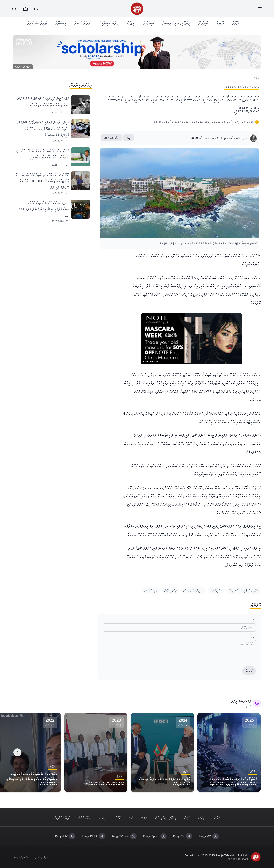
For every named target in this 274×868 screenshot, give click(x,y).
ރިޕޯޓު (131, 23)
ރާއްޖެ (235, 23)
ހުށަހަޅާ (249, 671)
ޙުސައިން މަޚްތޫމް (241, 138)
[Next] (17, 752)
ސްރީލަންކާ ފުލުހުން (194, 590)
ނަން (254, 620)
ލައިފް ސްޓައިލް (37, 23)
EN (36, 9)
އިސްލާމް (61, 23)
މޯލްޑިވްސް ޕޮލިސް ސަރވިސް (243, 590)
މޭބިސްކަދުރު (151, 590)
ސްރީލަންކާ (216, 590)
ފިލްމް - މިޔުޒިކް (109, 23)
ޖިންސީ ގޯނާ (171, 590)
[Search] (14, 9)
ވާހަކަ (118, 817)
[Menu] (260, 9)
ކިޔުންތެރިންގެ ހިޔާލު (22, 857)
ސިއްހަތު (148, 23)
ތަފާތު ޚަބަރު (82, 23)
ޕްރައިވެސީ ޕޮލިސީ (42, 857)
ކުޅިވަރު (203, 23)
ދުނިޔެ (220, 23)
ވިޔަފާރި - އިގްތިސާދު (176, 23)
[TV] (25, 9)
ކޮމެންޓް (253, 637)
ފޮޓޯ (131, 817)
